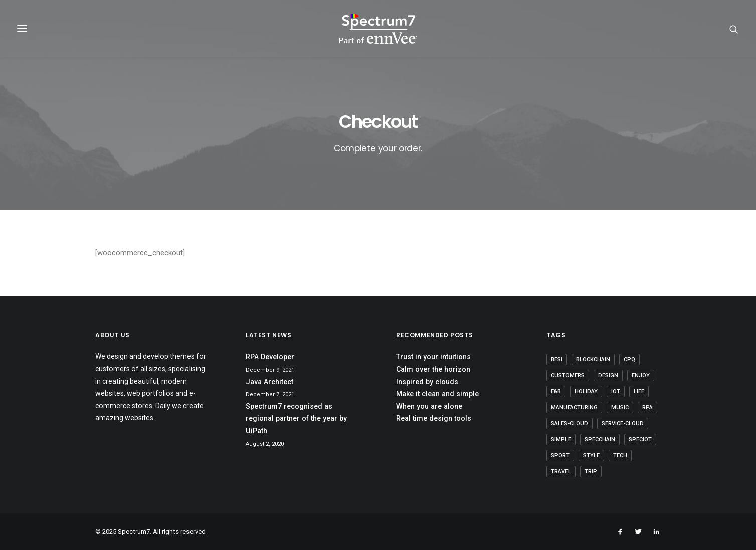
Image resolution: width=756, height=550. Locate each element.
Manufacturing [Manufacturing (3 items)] (574, 407)
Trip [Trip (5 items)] (591, 472)
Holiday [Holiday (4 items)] (586, 391)
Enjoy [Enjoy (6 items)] (641, 375)
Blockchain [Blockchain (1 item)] (593, 359)
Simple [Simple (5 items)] (561, 440)
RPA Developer (270, 357)
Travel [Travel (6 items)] (561, 472)
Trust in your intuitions (433, 357)
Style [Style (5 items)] (591, 456)
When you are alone (429, 406)
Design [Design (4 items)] (608, 375)
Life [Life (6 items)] (639, 391)
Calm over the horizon (433, 369)
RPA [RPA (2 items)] (647, 407)
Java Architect (269, 382)
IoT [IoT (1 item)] (616, 391)
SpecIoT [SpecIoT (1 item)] (640, 440)
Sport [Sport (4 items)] (560, 456)
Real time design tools (434, 418)
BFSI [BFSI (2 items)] (557, 359)
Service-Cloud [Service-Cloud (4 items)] (623, 424)
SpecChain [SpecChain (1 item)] (600, 440)
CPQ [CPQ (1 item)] (629, 359)
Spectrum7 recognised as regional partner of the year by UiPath (296, 419)
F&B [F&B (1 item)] (556, 391)
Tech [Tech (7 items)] (620, 456)
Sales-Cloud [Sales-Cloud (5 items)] (570, 424)
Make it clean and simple (437, 394)
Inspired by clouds (427, 382)
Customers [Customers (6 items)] (568, 375)
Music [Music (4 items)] (620, 407)
